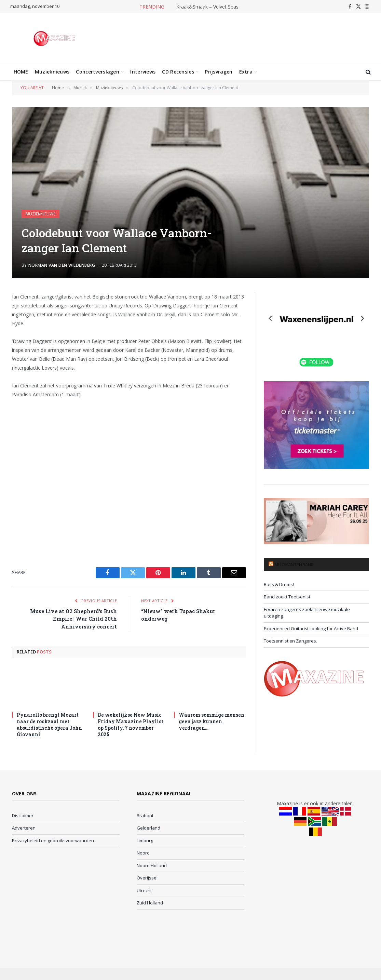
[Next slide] (362, 318)
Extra (246, 72)
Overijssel (147, 878)
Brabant (145, 816)
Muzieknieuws (52, 72)
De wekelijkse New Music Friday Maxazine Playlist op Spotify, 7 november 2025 (131, 725)
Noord (143, 853)
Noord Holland (152, 865)
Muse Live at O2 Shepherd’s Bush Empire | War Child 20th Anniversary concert (73, 619)
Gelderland (148, 828)
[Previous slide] (271, 318)
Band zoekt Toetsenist (287, 597)
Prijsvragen (219, 72)
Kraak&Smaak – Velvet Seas (207, 7)
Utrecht (144, 890)
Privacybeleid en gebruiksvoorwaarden (53, 840)
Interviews (143, 72)
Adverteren (24, 828)
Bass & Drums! (279, 584)
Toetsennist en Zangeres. (290, 641)
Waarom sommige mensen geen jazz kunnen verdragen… (212, 721)
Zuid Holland (150, 903)
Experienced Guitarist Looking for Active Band (311, 628)
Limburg (145, 840)
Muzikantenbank (294, 565)
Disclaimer (23, 816)
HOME (21, 72)
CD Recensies (178, 72)
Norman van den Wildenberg (62, 265)
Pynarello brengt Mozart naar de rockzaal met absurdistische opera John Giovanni (49, 725)
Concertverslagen (97, 72)
